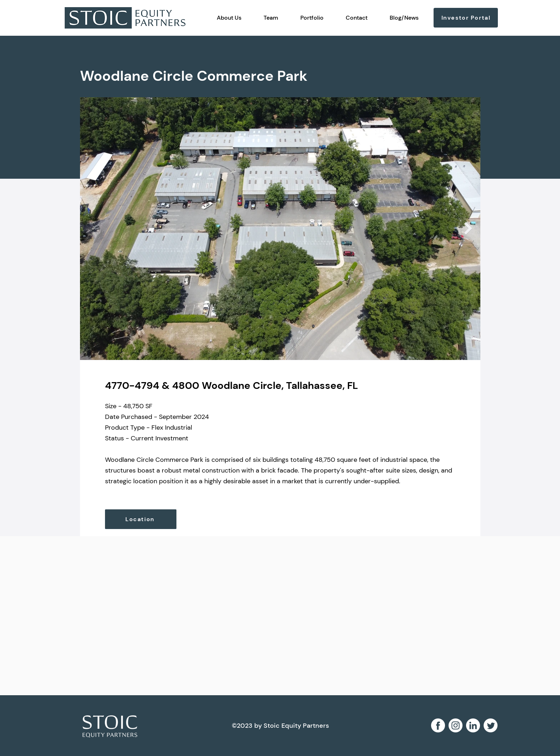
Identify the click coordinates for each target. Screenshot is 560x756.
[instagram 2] (456, 725)
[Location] (141, 519)
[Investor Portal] (466, 18)
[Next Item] (468, 229)
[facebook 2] (438, 725)
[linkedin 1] (473, 725)
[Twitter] (491, 725)
